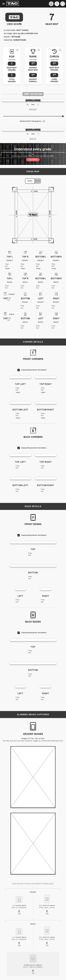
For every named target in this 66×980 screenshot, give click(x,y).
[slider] (63, 116)
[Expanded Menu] (4, 4)
